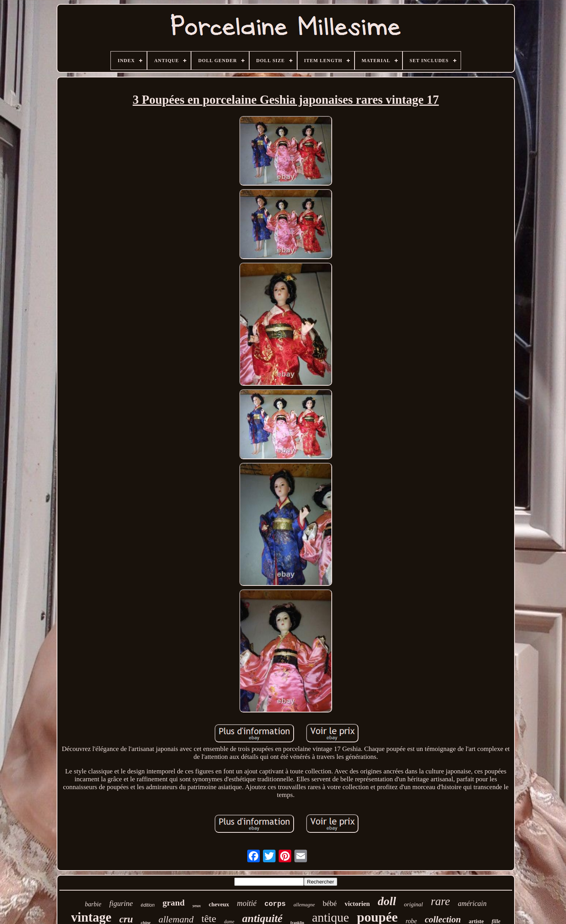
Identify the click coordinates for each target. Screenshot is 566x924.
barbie (93, 904)
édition (148, 905)
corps (275, 904)
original (413, 904)
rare (440, 901)
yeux (197, 906)
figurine (121, 903)
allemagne (304, 905)
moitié (247, 903)
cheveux (219, 904)
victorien (357, 904)
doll (387, 901)
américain (472, 904)
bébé (330, 903)
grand (173, 903)
